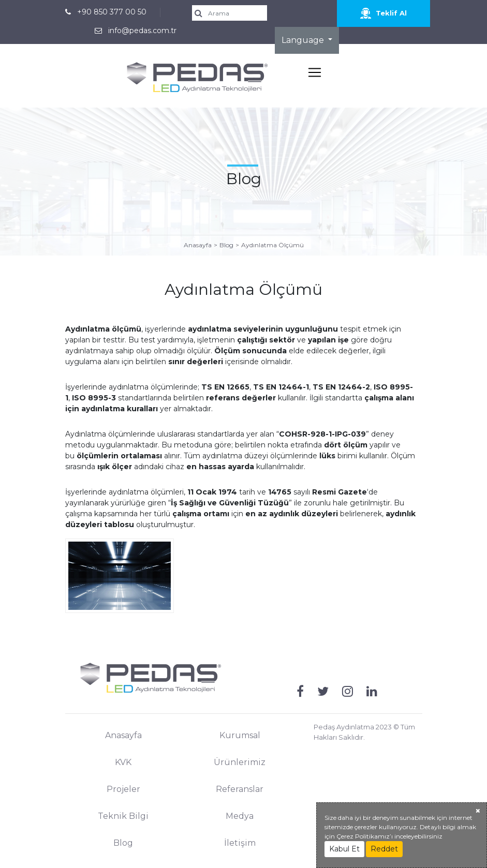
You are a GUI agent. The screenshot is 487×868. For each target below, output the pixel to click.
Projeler (123, 789)
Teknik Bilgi (123, 816)
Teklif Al (383, 13)
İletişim (240, 843)
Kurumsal (240, 735)
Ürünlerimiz (240, 762)
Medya (240, 816)
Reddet (384, 849)
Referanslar (240, 789)
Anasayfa (198, 245)
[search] (233, 13)
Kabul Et (344, 849)
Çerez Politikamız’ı (365, 836)
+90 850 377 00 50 (112, 12)
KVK (123, 762)
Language (304, 40)
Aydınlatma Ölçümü (272, 245)
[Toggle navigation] (315, 72)
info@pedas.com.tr (142, 31)
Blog (226, 245)
